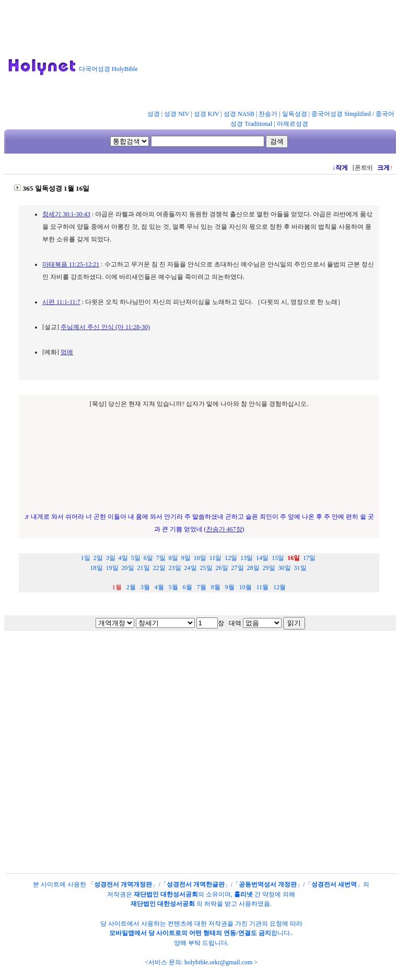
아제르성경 (292, 124)
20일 (128, 568)
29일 (269, 568)
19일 (112, 568)
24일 (191, 568)
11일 (216, 558)
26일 (222, 568)
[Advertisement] (209, 57)
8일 (173, 558)
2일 (98, 558)
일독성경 (295, 114)
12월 (279, 587)
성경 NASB (239, 114)
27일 (238, 568)
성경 (154, 114)
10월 (245, 587)
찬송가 (268, 114)
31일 (300, 568)
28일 (253, 568)
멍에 (67, 352)
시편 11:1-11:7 (61, 302)
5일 (136, 558)
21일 (144, 568)
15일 (278, 558)
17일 (309, 558)
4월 (159, 587)
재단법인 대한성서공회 (166, 894)
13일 (247, 558)
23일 (175, 568)
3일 (111, 558)
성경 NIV (177, 114)
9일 (186, 558)
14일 (262, 558)
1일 (86, 558)
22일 (159, 568)
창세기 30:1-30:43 (66, 214)
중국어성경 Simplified (341, 114)
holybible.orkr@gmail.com (218, 962)
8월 (216, 587)
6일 (148, 558)
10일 (200, 558)
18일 (97, 568)
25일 (206, 568)
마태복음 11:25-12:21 (71, 264)
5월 (173, 587)
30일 (285, 568)
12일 (231, 558)
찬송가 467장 (224, 529)
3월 (145, 587)
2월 (131, 587)
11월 (263, 587)
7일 (161, 558)
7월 (202, 587)
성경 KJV (207, 114)
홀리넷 (243, 894)
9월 (230, 587)
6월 (188, 587)
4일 (123, 558)
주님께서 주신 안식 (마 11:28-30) (105, 327)
